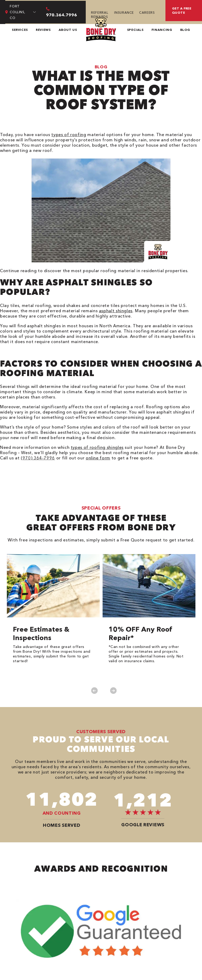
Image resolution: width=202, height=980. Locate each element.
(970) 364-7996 (38, 458)
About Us (68, 30)
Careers (147, 13)
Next (113, 691)
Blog (185, 30)
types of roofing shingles (97, 447)
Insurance (124, 13)
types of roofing (69, 134)
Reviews (43, 30)
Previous (94, 691)
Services (20, 30)
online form (98, 458)
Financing (162, 30)
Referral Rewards (100, 15)
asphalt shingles (116, 311)
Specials (135, 30)
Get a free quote (182, 10)
